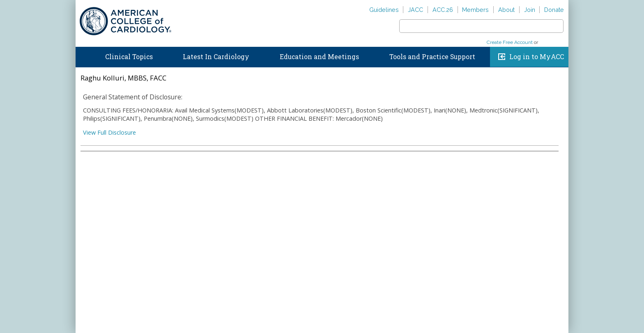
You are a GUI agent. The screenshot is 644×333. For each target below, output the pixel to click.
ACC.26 (443, 10)
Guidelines (384, 10)
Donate (554, 10)
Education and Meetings (319, 57)
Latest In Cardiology (216, 57)
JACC (415, 10)
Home (83, 55)
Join (530, 10)
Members (475, 10)
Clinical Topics (129, 57)
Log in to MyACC (537, 57)
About (506, 10)
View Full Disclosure (109, 132)
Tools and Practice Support (432, 57)
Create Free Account (510, 42)
